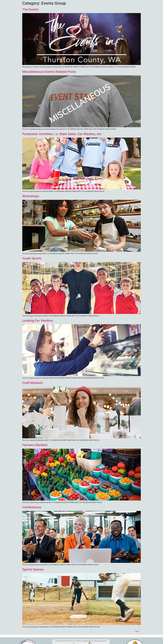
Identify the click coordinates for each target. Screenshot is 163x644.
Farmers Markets (35, 445)
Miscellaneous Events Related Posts (49, 72)
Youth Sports (32, 258)
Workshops (31, 196)
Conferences (32, 507)
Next (138, 631)
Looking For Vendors (38, 321)
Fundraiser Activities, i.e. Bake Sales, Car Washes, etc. (62, 134)
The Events (30, 9)
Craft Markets (32, 383)
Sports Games (33, 569)
